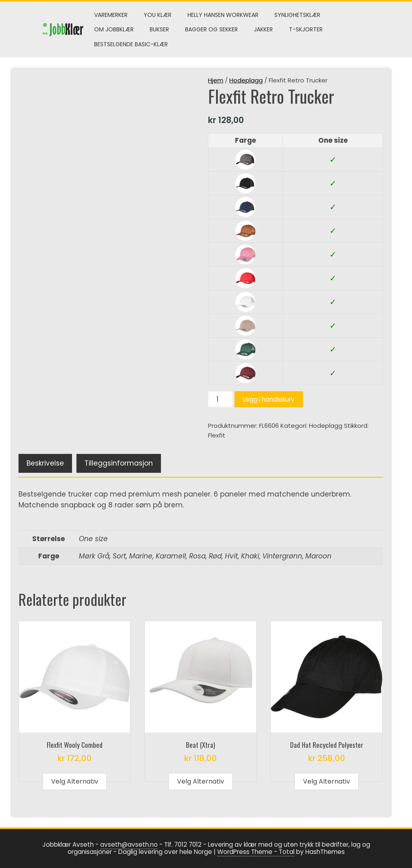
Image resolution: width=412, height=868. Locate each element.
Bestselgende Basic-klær (131, 44)
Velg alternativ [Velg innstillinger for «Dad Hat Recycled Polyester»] (327, 781)
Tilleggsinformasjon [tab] (119, 463)
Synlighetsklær (297, 15)
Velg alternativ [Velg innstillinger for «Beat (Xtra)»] (201, 781)
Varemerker (111, 15)
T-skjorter (306, 29)
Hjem (216, 80)
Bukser (159, 29)
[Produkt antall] (220, 399)
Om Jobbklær (114, 29)
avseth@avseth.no (129, 844)
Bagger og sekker (211, 29)
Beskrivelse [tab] (45, 463)
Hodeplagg (246, 80)
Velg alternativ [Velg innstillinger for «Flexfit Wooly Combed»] (75, 781)
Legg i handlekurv (269, 399)
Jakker (263, 29)
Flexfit (217, 435)
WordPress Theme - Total (256, 852)
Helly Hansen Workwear (223, 15)
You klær (158, 15)
